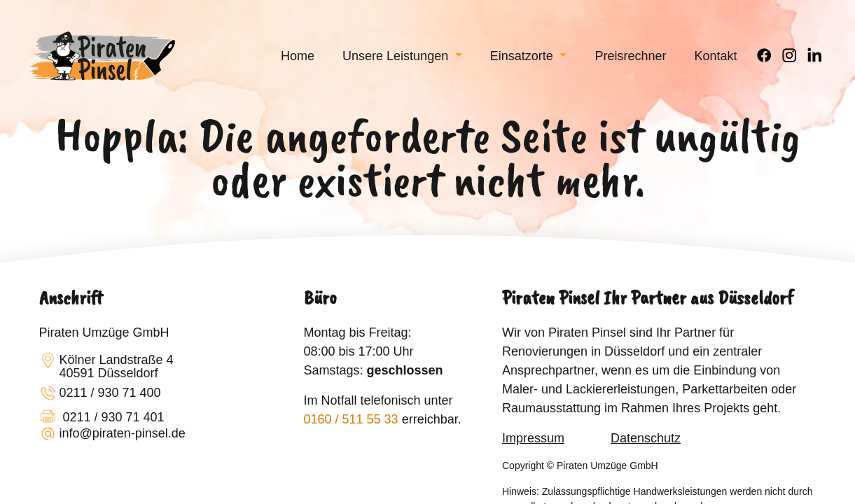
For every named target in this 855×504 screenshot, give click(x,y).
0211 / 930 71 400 (100, 394)
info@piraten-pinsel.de (112, 435)
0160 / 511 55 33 (351, 419)
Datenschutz (646, 438)
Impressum (533, 438)
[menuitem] (298, 56)
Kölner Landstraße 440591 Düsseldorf (106, 367)
